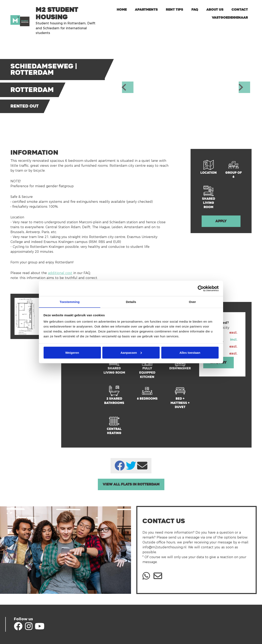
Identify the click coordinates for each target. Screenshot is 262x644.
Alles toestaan (190, 353)
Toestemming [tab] (70, 302)
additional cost (60, 273)
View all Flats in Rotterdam (131, 484)
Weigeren (72, 353)
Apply (221, 221)
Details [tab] (131, 302)
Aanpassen (131, 353)
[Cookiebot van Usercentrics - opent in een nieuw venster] (201, 288)
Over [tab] (193, 302)
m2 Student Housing (57, 14)
